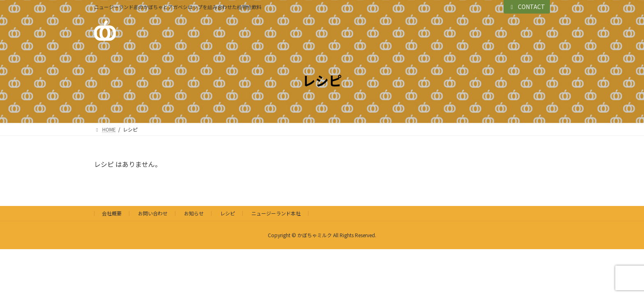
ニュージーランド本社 (276, 213)
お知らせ (194, 213)
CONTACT (527, 7)
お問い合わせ (153, 213)
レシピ (228, 213)
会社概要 (112, 213)
